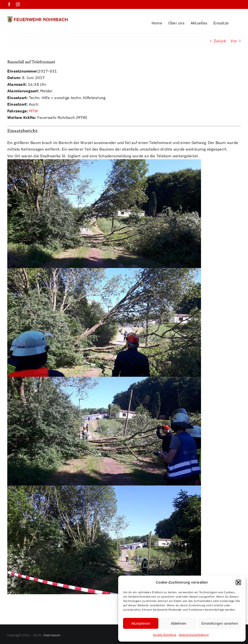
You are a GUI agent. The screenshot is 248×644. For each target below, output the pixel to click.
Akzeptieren (141, 623)
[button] (238, 582)
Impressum (52, 629)
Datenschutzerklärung (194, 635)
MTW (34, 105)
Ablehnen (178, 623)
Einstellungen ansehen (220, 623)
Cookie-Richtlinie (165, 635)
